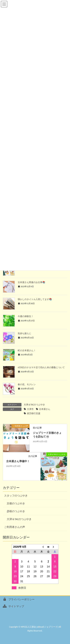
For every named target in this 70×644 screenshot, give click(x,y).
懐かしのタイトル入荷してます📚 (35, 299)
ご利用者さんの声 (15, 527)
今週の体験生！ (26, 316)
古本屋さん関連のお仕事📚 (31, 282)
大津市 (30, 409)
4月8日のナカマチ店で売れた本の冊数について (41, 367)
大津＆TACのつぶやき (34, 405)
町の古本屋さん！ (27, 350)
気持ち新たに (24, 333)
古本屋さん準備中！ (18, 461)
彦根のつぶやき (16, 511)
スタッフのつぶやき (16, 496)
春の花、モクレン (27, 384)
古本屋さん (45, 409)
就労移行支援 (34, 413)
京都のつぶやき (16, 503)
